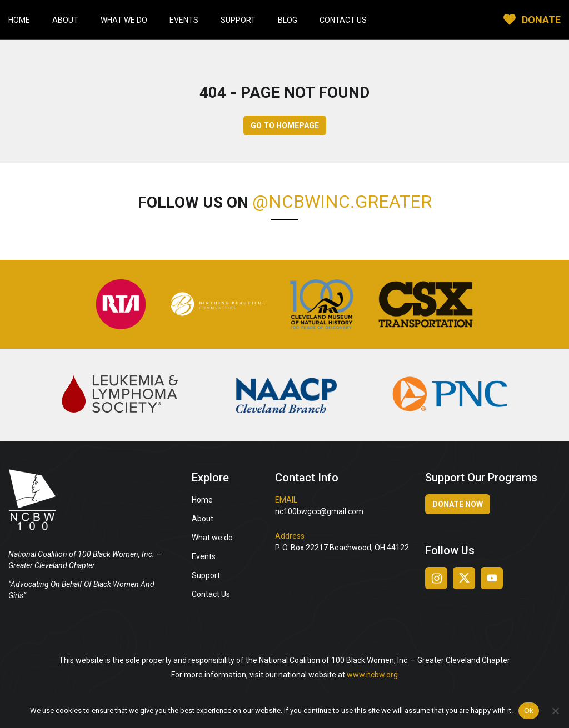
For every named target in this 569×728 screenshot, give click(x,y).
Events (184, 20)
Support (238, 20)
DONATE (541, 20)
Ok (529, 711)
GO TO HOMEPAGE (285, 125)
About (65, 20)
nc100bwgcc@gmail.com (319, 511)
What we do (212, 538)
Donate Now (458, 504)
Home (19, 20)
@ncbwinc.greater (342, 202)
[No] (555, 711)
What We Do (124, 20)
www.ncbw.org (372, 675)
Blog (288, 20)
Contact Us (343, 20)
